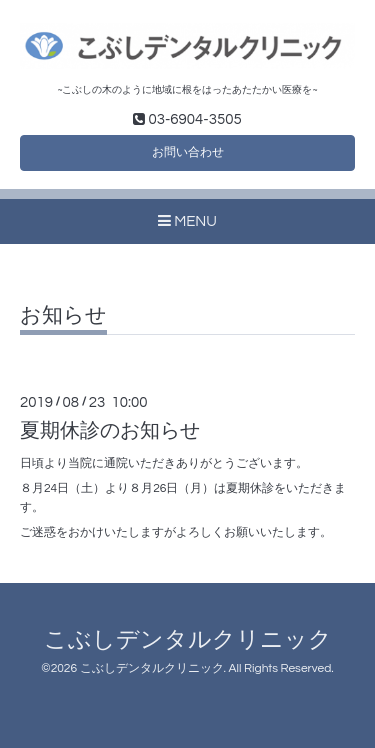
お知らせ (63, 315)
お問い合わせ (188, 152)
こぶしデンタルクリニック (188, 640)
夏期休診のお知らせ (110, 431)
